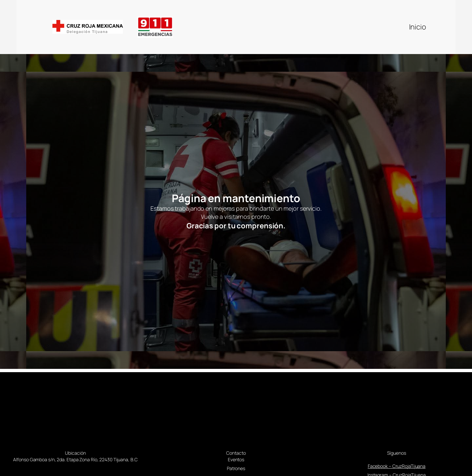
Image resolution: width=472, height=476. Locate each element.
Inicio (418, 27)
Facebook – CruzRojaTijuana (397, 466)
